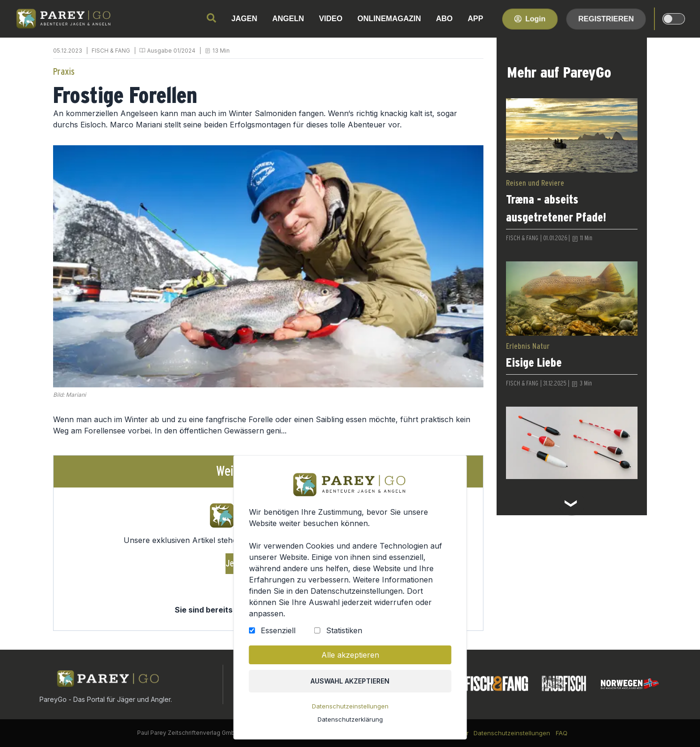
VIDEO (331, 19)
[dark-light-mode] (674, 19)
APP (476, 19)
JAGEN (244, 19)
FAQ (562, 733)
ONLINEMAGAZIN (389, 19)
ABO (444, 19)
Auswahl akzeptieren (350, 682)
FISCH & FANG (111, 51)
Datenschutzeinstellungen (350, 707)
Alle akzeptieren (350, 656)
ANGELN (288, 19)
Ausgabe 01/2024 (171, 51)
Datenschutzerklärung (350, 720)
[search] (211, 18)
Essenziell (279, 632)
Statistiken (344, 632)
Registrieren (606, 19)
